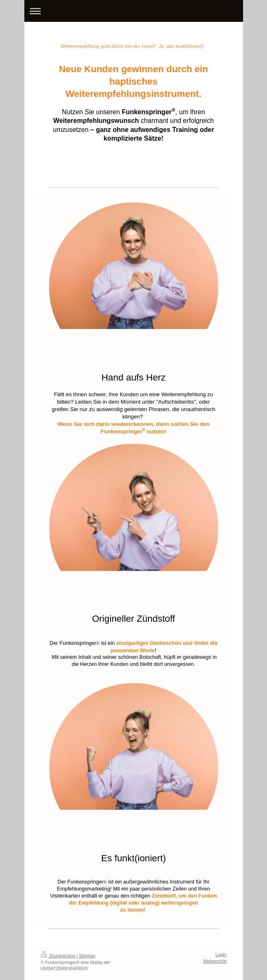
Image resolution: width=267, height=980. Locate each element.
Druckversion (59, 956)
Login (221, 954)
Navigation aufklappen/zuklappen (134, 11)
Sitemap (87, 956)
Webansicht (215, 961)
